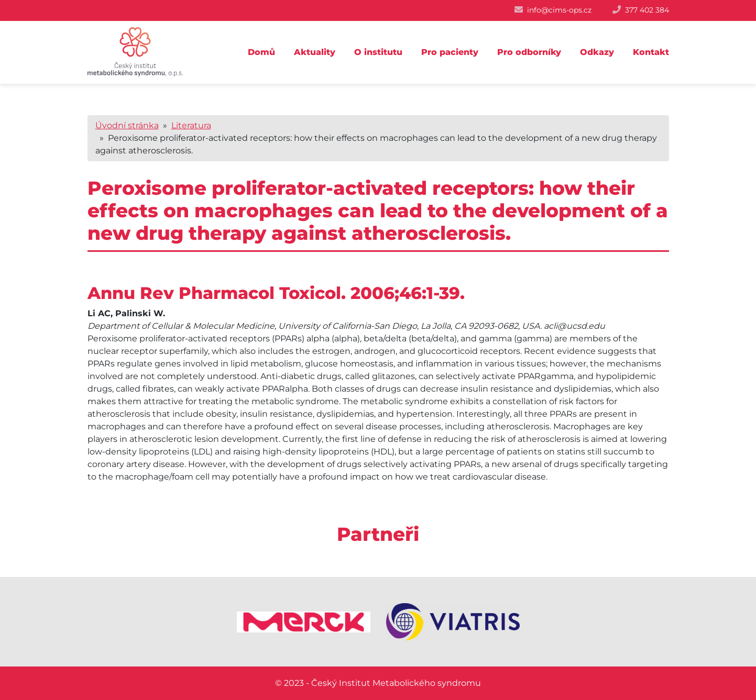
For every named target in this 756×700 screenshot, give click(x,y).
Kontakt (651, 52)
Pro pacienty (450, 52)
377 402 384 (647, 10)
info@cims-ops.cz (559, 10)
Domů (261, 52)
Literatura (191, 125)
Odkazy (597, 52)
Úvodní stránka (127, 125)
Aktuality (315, 52)
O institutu (378, 52)
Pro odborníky (529, 52)
